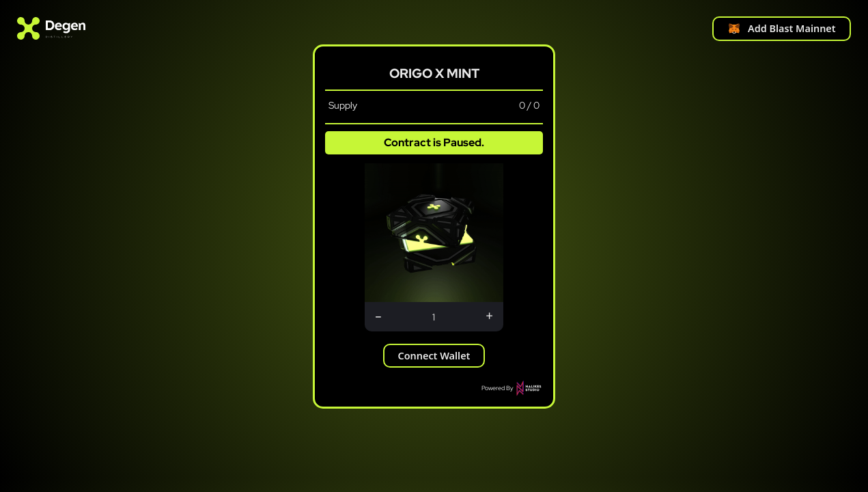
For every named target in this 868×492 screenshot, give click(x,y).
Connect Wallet (434, 356)
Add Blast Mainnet (782, 29)
